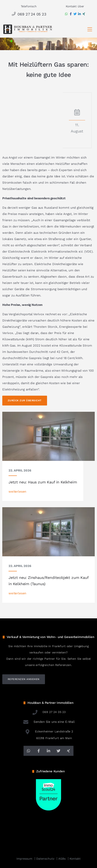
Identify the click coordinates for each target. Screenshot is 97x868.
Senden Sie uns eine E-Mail (48, 722)
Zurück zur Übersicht (25, 400)
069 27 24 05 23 (29, 14)
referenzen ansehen (24, 679)
